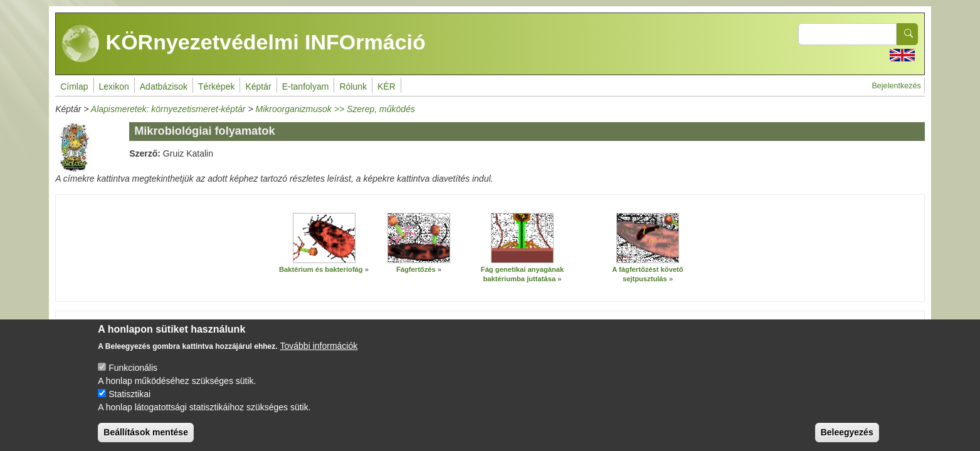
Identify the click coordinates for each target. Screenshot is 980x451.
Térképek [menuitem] (216, 86)
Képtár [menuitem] (258, 86)
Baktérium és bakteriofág (321, 269)
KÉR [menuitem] (387, 86)
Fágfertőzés (416, 269)
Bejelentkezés (896, 86)
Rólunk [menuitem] (353, 86)
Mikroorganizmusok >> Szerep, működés (335, 109)
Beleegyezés (847, 437)
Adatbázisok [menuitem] (164, 86)
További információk (319, 351)
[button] (324, 238)
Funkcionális (133, 373)
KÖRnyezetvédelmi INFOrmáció (244, 44)
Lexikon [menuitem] (114, 86)
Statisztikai (129, 399)
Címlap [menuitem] (74, 86)
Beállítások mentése (146, 437)
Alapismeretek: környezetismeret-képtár (168, 109)
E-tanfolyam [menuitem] (306, 86)
